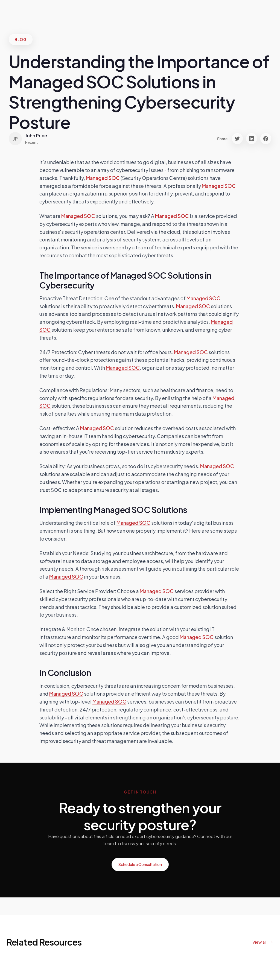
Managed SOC (103, 178)
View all (259, 942)
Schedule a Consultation (140, 864)
